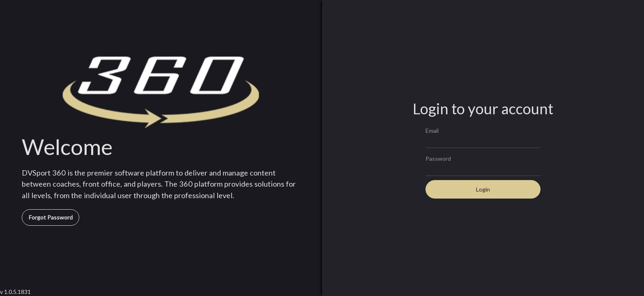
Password (438, 158)
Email (432, 130)
